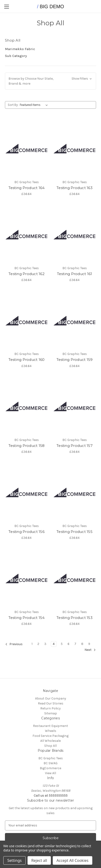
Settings (14, 860)
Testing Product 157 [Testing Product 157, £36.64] (75, 446)
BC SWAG (50, 763)
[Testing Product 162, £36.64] (26, 235)
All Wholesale (50, 741)
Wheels (51, 731)
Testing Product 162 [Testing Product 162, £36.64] (26, 274)
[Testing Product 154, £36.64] (26, 578)
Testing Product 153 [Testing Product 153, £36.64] (75, 618)
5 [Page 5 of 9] (62, 644)
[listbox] (35, 105)
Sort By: (13, 105)
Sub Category (16, 56)
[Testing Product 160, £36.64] (26, 321)
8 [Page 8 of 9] (82, 644)
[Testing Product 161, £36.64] (75, 235)
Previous (14, 644)
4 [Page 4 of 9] (54, 644)
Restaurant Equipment (50, 726)
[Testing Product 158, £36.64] (26, 407)
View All (50, 773)
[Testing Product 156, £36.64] (26, 492)
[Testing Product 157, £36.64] (75, 407)
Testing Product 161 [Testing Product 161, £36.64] (75, 274)
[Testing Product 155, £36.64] (75, 492)
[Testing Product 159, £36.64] (75, 321)
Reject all (39, 860)
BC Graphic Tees (51, 758)
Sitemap (51, 713)
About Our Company (51, 698)
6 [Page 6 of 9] (69, 644)
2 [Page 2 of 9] (38, 644)
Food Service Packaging (50, 736)
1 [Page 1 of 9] (32, 644)
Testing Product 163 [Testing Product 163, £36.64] (75, 188)
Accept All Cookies (73, 860)
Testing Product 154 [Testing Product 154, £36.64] (27, 618)
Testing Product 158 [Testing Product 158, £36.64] (27, 446)
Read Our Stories (51, 703)
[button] (50, 81)
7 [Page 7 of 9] (75, 644)
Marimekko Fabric (20, 49)
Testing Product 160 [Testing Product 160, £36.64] (27, 360)
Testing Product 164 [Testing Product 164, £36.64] (27, 188)
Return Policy (50, 708)
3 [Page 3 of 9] (45, 644)
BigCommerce (50, 768)
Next (90, 650)
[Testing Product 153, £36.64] (75, 578)
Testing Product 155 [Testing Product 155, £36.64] (75, 532)
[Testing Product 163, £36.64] (75, 149)
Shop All (50, 746)
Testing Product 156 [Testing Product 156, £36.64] (26, 532)
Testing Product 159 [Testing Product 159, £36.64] (75, 360)
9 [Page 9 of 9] (89, 644)
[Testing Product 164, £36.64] (26, 149)
